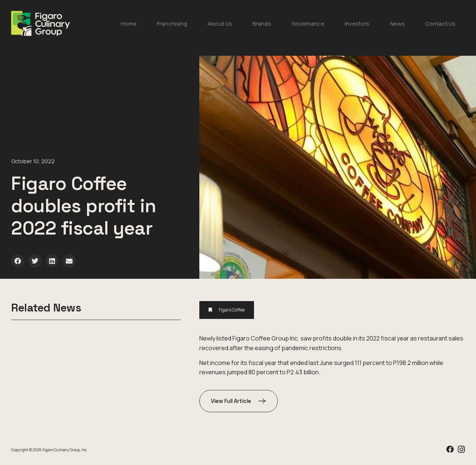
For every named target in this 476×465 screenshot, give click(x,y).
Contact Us (440, 24)
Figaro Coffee (232, 310)
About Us (220, 24)
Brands (262, 24)
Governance (308, 24)
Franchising (172, 24)
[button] (18, 261)
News (397, 24)
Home (129, 24)
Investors (357, 24)
